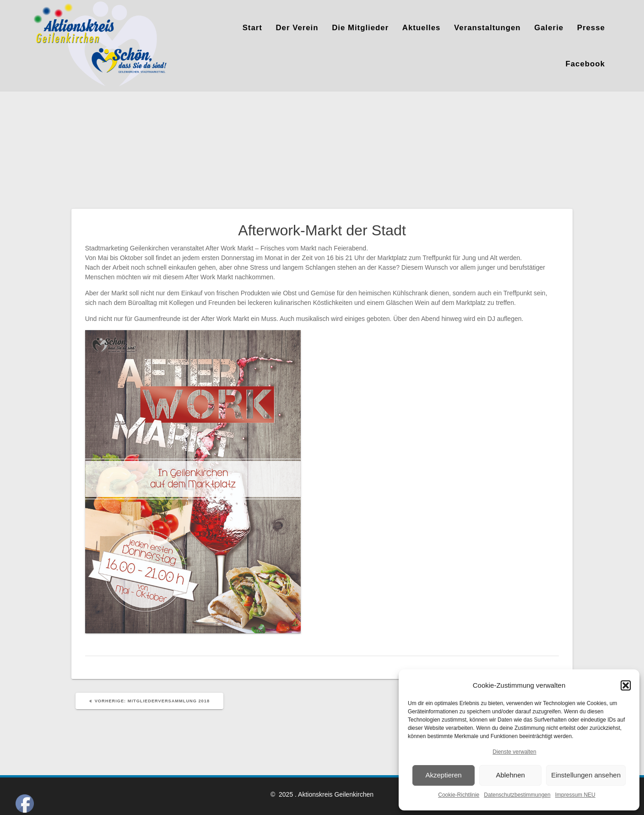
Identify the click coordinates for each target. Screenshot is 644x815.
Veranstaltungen (487, 28)
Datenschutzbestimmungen (517, 795)
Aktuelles (422, 28)
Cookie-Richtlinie (459, 795)
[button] (626, 685)
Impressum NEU (575, 795)
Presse (591, 28)
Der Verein (297, 28)
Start (252, 28)
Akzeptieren (443, 775)
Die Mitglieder (360, 28)
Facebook (585, 64)
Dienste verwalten (514, 752)
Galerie (549, 28)
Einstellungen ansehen (586, 775)
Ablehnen (510, 775)
